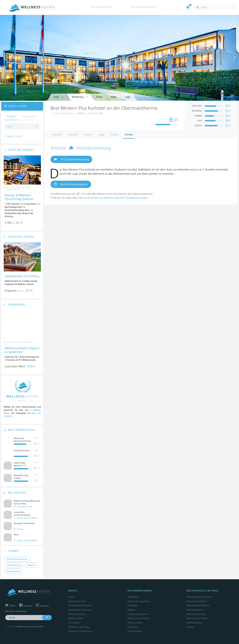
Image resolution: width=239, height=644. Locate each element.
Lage (102, 135)
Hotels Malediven (194, 623)
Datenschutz (87, 631)
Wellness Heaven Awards (139, 618)
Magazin (131, 610)
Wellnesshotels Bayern (196, 601)
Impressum (73, 631)
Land (10, 126)
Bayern (81, 113)
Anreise (129, 135)
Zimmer (88, 135)
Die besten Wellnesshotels (80, 605)
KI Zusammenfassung (71, 159)
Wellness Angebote (77, 614)
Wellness (57, 135)
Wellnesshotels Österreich (198, 605)
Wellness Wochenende (17, 559)
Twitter (10, 606)
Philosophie (133, 627)
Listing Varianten (135, 631)
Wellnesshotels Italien (196, 614)
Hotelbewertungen (146, 7)
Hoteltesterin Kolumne (138, 614)
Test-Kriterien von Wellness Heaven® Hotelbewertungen (116, 198)
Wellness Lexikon (76, 618)
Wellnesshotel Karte (77, 601)
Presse (71, 597)
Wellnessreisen (14, 571)
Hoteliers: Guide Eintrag (79, 627)
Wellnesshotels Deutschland (199, 597)
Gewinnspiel (74, 623)
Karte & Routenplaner (71, 184)
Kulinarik (73, 135)
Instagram (42, 606)
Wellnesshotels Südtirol (197, 618)
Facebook (26, 606)
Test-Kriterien (133, 597)
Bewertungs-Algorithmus (139, 601)
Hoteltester (133, 605)
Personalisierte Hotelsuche (80, 610)
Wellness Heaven (135, 623)
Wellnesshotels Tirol (195, 610)
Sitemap (190, 627)
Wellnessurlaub (14, 565)
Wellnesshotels (104, 7)
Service (114, 135)
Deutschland (96, 113)
